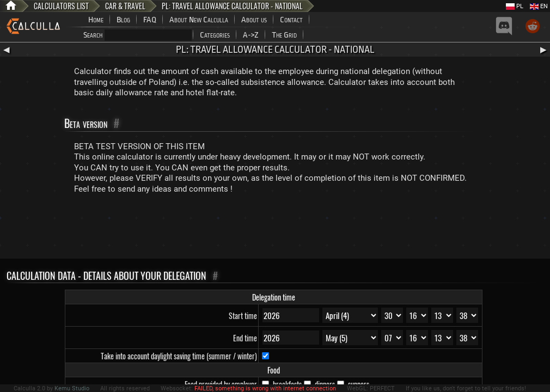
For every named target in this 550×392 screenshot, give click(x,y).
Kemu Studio (72, 388)
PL (515, 6)
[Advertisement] (275, 229)
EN (539, 6)
